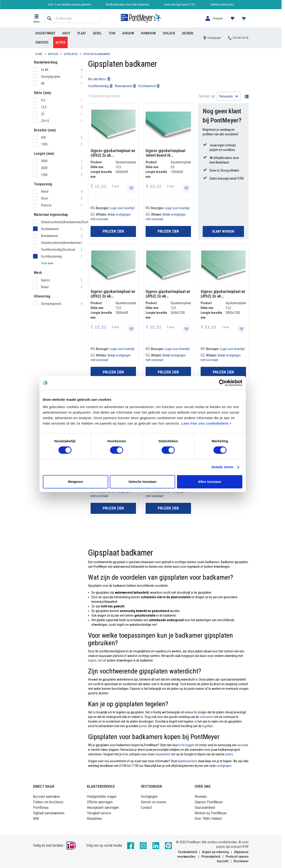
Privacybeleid (211, 857)
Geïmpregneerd (51, 304)
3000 (45, 161)
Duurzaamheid (205, 808)
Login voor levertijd (122, 208)
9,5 (43, 100)
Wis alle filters (99, 79)
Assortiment (45, 33)
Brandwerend (50, 236)
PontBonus (41, 808)
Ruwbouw (148, 33)
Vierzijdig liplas (51, 77)
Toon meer (47, 263)
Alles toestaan (210, 482)
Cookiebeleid (188, 852)
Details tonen (223, 467)
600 (44, 137)
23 (43, 114)
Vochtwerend (50, 229)
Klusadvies (94, 819)
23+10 (45, 121)
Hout (66, 33)
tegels (92, 660)
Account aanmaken (47, 797)
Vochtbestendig (51, 256)
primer (143, 726)
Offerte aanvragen (100, 802)
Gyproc (46, 280)
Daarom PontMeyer (209, 802)
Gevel (97, 33)
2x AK (45, 70)
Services (42, 42)
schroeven (207, 717)
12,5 (44, 107)
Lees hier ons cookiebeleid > (206, 423)
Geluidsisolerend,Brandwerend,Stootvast (68, 222)
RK (43, 83)
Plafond (47, 205)
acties (229, 754)
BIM (36, 819)
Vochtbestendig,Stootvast (58, 250)
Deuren (188, 33)
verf (100, 660)
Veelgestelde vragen (102, 797)
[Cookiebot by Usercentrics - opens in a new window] (222, 383)
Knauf (45, 287)
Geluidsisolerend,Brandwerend (61, 243)
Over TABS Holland (208, 819)
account (243, 745)
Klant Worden (223, 231)
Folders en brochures (48, 802)
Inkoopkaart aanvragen (103, 808)
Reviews (201, 797)
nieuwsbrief (163, 754)
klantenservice (188, 761)
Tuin (112, 33)
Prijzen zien (113, 231)
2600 (45, 168)
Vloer (45, 198)
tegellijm (208, 726)
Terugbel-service (99, 813)
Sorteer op (207, 96)
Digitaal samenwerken (49, 813)
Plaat (82, 33)
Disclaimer (241, 861)
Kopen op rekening (216, 852)
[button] (36, 18)
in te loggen (187, 745)
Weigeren (75, 482)
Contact (146, 808)
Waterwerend (125, 86)
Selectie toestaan (142, 482)
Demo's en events (154, 802)
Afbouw (128, 33)
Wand (45, 192)
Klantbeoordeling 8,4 (222, 5)
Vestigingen (149, 797)
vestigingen (224, 766)
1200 (45, 144)
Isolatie (169, 33)
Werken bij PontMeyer (211, 813)
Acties (60, 42)
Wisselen (246, 96)
